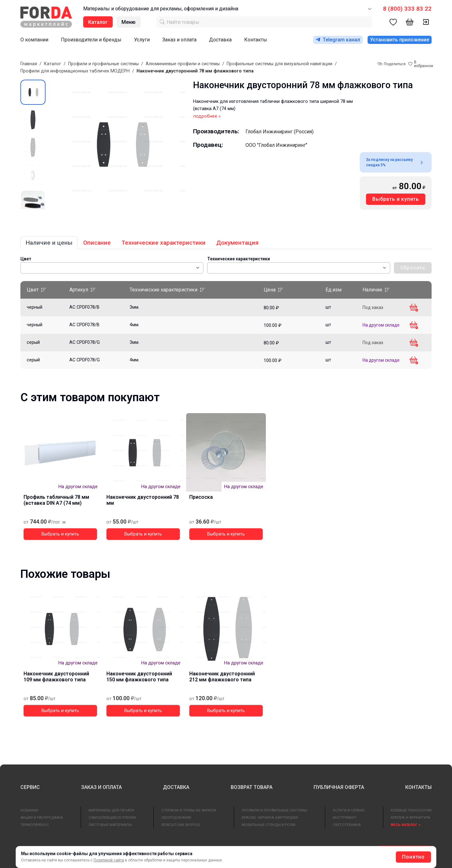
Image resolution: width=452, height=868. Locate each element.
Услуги (142, 40)
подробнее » (207, 116)
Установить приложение (400, 40)
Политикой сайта (109, 860)
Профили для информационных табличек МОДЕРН (75, 71)
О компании (34, 40)
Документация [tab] (237, 243)
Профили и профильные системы (103, 64)
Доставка (220, 40)
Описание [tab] (97, 243)
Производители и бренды (91, 40)
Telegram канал (338, 40)
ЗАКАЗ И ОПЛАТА (101, 787)
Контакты (256, 40)
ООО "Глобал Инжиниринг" (276, 145)
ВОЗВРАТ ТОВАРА (252, 787)
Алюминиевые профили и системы (183, 64)
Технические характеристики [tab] (164, 243)
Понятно (413, 857)
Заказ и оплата (179, 40)
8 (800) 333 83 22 (407, 9)
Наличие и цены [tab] (49, 243)
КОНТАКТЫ (418, 787)
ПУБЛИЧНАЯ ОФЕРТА (339, 787)
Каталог (53, 64)
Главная (29, 64)
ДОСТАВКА (176, 787)
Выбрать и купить (396, 199)
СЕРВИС (30, 787)
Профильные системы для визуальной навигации (280, 64)
